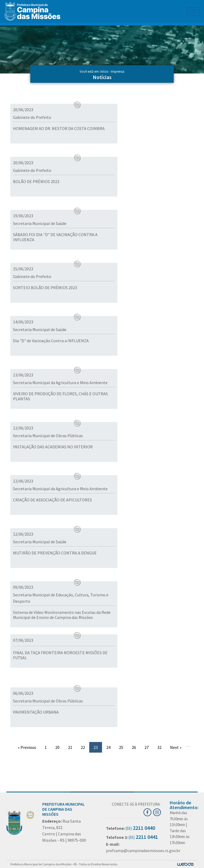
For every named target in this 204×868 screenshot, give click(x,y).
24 (108, 747)
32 (159, 747)
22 (83, 747)
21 (70, 747)
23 (96, 747)
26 (134, 747)
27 (147, 747)
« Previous (27, 747)
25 (121, 747)
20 (57, 747)
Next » (176, 747)
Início (104, 71)
